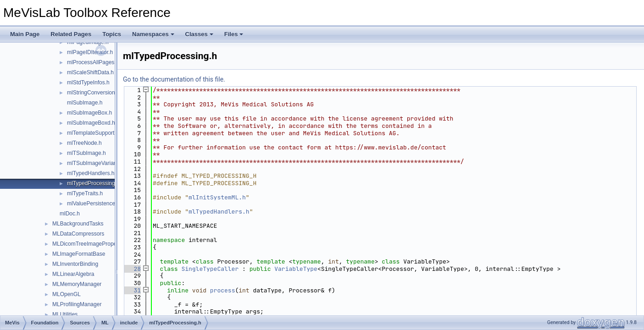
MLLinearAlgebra (73, 274)
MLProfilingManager (77, 304)
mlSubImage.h (85, 103)
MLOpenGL (67, 294)
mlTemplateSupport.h (93, 133)
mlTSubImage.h (86, 153)
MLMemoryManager (77, 284)
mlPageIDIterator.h (90, 52)
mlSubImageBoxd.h (91, 123)
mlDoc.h (70, 214)
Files (234, 34)
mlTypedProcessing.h (93, 183)
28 (132, 269)
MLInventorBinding (75, 264)
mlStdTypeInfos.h (88, 82)
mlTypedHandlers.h (91, 173)
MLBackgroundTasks (78, 224)
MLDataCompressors (78, 234)
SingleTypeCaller (210, 269)
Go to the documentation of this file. (174, 79)
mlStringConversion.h (93, 93)
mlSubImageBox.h (89, 113)
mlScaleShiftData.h (90, 72)
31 (132, 290)
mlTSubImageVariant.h (95, 163)
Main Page (25, 34)
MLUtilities (65, 314)
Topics (112, 34)
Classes (199, 34)
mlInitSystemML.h (217, 197)
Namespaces (153, 34)
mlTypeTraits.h (85, 193)
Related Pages (71, 34)
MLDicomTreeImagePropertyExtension (100, 244)
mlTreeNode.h (84, 143)
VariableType (296, 269)
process (223, 290)
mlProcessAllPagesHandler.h (103, 62)
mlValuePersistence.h (93, 203)
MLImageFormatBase (79, 254)
